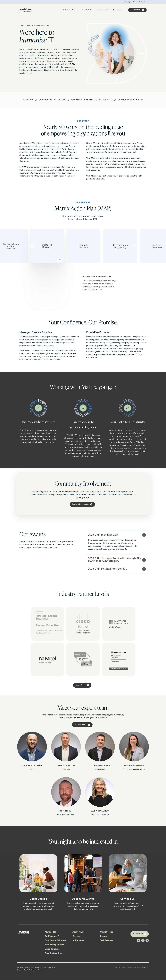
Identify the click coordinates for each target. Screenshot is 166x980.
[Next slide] (134, 246)
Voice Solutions (52, 949)
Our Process (45, 100)
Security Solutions (54, 953)
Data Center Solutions (55, 941)
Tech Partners (107, 941)
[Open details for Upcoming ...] (83, 885)
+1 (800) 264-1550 (49, 968)
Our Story (28, 100)
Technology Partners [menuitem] (130, 2)
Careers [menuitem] (142, 2)
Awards (62, 100)
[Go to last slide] (32, 246)
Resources (119, 10)
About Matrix (87, 10)
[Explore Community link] (82, 504)
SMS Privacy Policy (35, 970)
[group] (46, 246)
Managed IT (50, 932)
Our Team (108, 100)
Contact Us (136, 10)
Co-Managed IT (52, 936)
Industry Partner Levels (84, 100)
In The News (78, 941)
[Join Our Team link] (82, 725)
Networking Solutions (55, 945)
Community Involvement (131, 100)
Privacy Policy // (23, 970)
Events (103, 936)
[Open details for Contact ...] (128, 885)
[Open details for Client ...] (38, 885)
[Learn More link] (82, 685)
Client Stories (103, 10)
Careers (76, 936)
